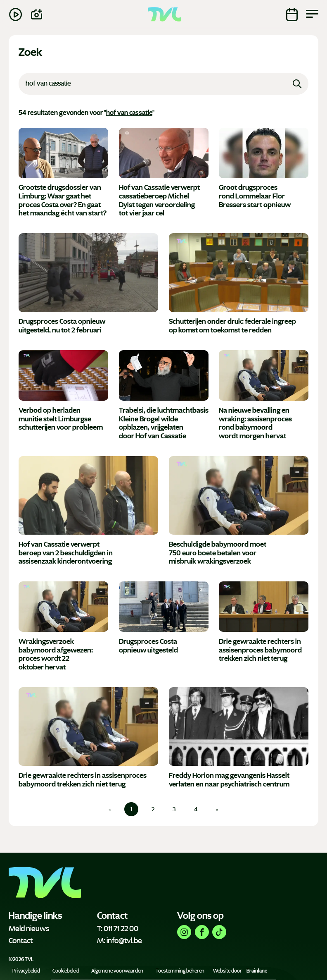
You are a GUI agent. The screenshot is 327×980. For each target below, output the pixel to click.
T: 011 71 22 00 (118, 929)
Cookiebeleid (66, 971)
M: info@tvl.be (120, 941)
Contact (21, 941)
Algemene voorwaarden (117, 971)
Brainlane (257, 971)
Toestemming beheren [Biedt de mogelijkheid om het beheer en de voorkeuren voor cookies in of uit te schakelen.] (180, 971)
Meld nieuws (29, 929)
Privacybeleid (26, 971)
